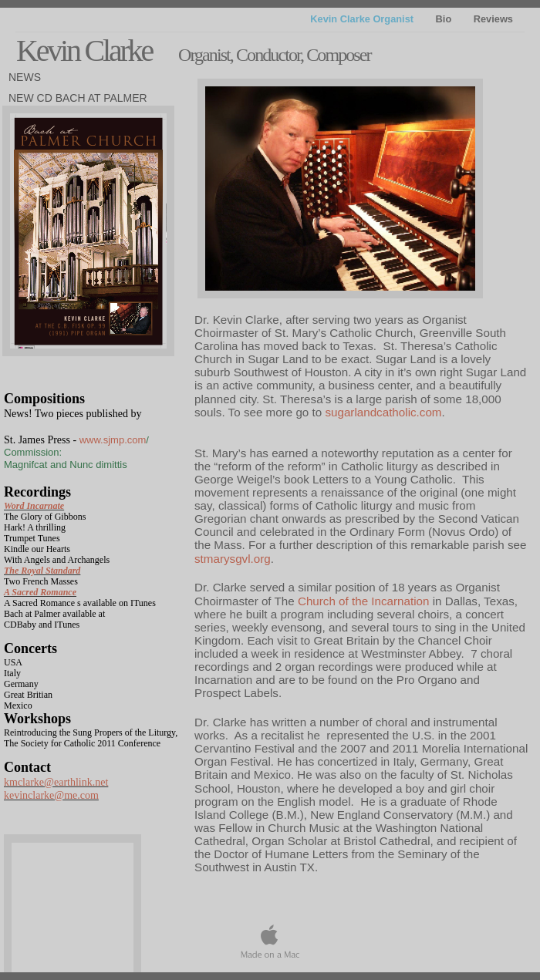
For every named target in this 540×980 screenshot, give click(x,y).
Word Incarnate (34, 506)
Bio (445, 19)
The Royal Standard (42, 571)
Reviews (493, 19)
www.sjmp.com (113, 440)
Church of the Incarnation (364, 601)
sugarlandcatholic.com (383, 412)
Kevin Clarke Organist (363, 19)
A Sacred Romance (40, 592)
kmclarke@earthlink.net (56, 782)
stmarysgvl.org (233, 559)
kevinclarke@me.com (51, 795)
